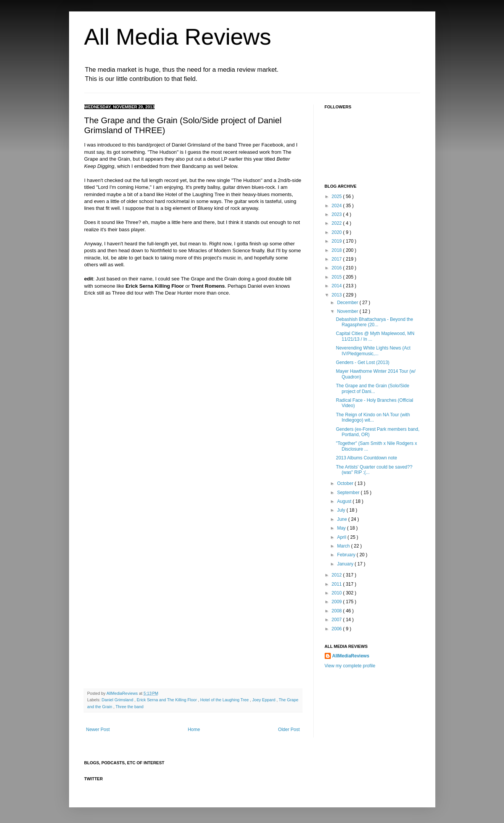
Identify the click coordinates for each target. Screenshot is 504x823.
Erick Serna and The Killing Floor (167, 700)
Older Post (289, 730)
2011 (337, 584)
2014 (337, 286)
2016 (337, 268)
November (348, 311)
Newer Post (98, 730)
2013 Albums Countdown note (366, 458)
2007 (337, 620)
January (346, 564)
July (342, 510)
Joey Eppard (264, 700)
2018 (337, 250)
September (349, 493)
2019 (337, 241)
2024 (337, 206)
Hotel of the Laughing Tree (225, 700)
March (344, 546)
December (348, 303)
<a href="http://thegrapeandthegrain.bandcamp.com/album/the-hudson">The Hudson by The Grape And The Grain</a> (151, 393)
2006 (337, 629)
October (346, 483)
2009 (337, 602)
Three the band (130, 707)
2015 (337, 277)
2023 (337, 214)
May (342, 528)
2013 (337, 295)
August (345, 501)
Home (194, 730)
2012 (337, 575)
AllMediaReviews (123, 693)
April (342, 537)
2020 (337, 232)
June (342, 519)
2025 (337, 196)
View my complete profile (350, 666)
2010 (337, 593)
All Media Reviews (178, 37)
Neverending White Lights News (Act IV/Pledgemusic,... (373, 351)
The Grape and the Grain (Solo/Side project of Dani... (372, 388)
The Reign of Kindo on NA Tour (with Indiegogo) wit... (373, 417)
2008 (337, 611)
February (347, 555)
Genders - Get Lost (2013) (362, 362)
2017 (337, 259)
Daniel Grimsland (118, 700)
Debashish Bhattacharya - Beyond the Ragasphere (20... (374, 322)
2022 (337, 223)
